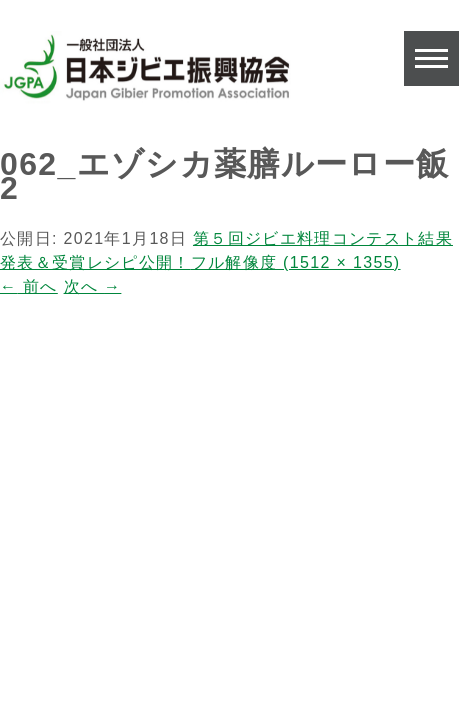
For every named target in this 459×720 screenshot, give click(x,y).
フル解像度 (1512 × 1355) (296, 262)
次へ (93, 286)
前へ (29, 286)
